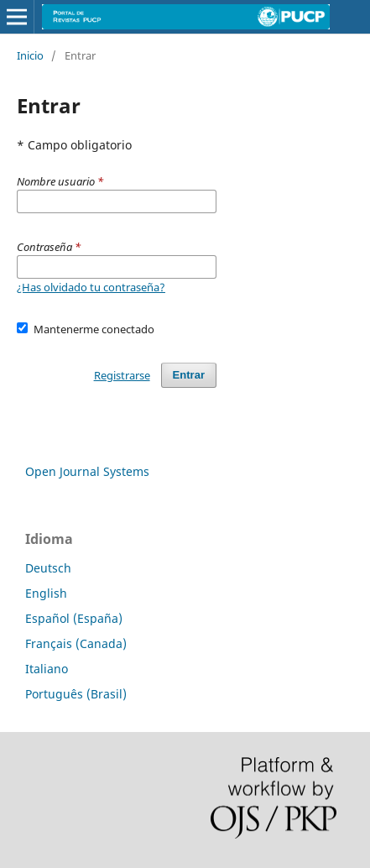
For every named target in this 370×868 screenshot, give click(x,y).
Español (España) (74, 618)
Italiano (47, 669)
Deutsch (48, 568)
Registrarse (122, 375)
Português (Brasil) (76, 694)
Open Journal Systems (87, 471)
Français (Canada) (76, 643)
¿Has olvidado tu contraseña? (91, 287)
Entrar (189, 375)
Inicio (30, 55)
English (46, 593)
